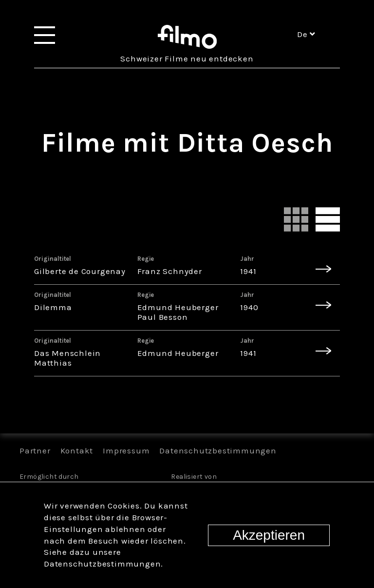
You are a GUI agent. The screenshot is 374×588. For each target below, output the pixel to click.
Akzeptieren (269, 535)
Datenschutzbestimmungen (218, 451)
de (306, 34)
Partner (35, 451)
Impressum (126, 451)
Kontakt (77, 451)
